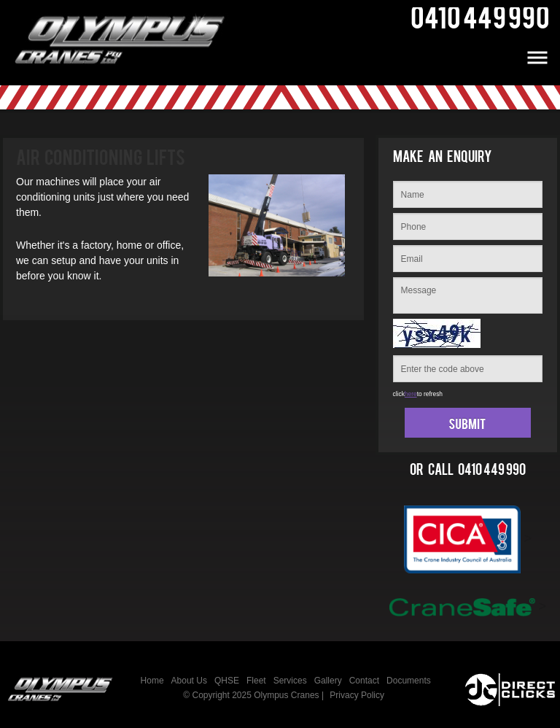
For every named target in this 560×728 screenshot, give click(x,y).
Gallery (328, 681)
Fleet (256, 681)
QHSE (227, 681)
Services (290, 681)
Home (152, 681)
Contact (364, 681)
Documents (409, 681)
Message (468, 295)
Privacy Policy (357, 695)
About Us (189, 681)
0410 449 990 (492, 473)
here (411, 394)
